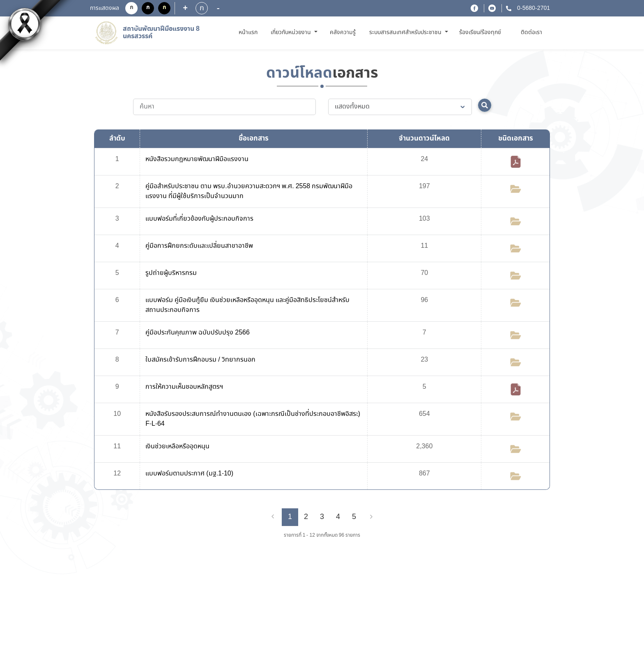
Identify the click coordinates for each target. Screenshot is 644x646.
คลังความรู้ (343, 32)
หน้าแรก (250, 32)
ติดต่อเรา (531, 32)
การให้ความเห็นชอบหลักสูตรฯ (184, 387)
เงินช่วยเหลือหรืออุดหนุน (177, 446)
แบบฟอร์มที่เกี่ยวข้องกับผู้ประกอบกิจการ (199, 219)
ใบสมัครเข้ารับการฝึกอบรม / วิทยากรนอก (200, 360)
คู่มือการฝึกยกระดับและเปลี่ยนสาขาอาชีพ (199, 246)
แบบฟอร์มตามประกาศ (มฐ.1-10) (189, 474)
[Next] (371, 517)
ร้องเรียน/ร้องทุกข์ (480, 32)
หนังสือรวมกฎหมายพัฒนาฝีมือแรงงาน (197, 159)
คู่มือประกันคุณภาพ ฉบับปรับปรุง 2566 (198, 333)
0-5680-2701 (533, 8)
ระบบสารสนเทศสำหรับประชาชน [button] (406, 32)
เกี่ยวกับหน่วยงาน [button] (292, 32)
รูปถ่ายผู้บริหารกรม (171, 273)
